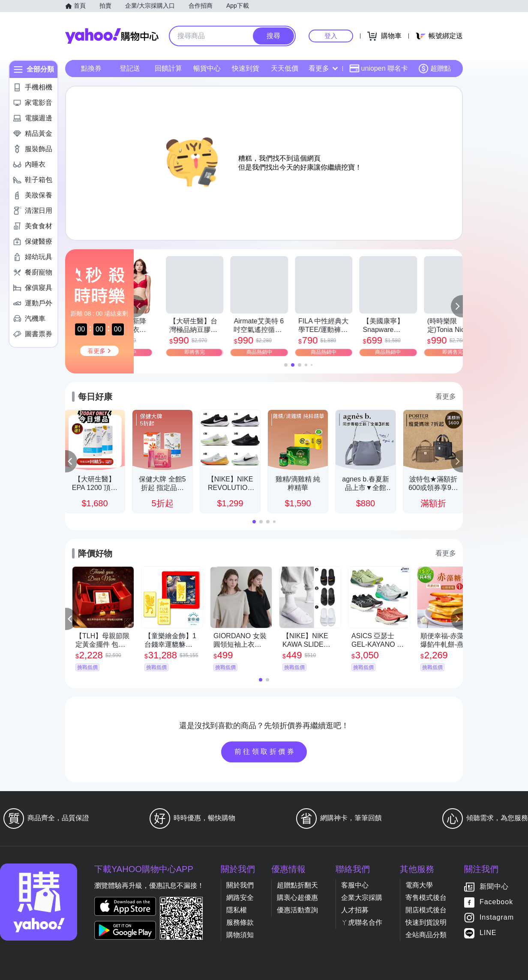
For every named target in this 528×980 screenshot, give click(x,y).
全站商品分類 (426, 935)
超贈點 (435, 69)
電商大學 (419, 885)
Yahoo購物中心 (112, 36)
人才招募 (355, 910)
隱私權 (237, 910)
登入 (331, 36)
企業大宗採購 (362, 898)
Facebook (496, 902)
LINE (488, 933)
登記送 (130, 68)
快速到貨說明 (426, 922)
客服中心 (355, 885)
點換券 (91, 68)
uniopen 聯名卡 (379, 69)
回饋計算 (168, 68)
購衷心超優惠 (297, 898)
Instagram (497, 918)
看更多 (323, 68)
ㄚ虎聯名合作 (362, 922)
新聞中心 (494, 887)
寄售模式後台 (426, 898)
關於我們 (240, 885)
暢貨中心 (207, 68)
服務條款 (240, 922)
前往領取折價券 (265, 751)
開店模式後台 (426, 910)
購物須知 (240, 935)
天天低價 (285, 68)
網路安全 (240, 898)
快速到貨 (246, 68)
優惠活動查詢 (297, 910)
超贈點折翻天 (297, 885)
